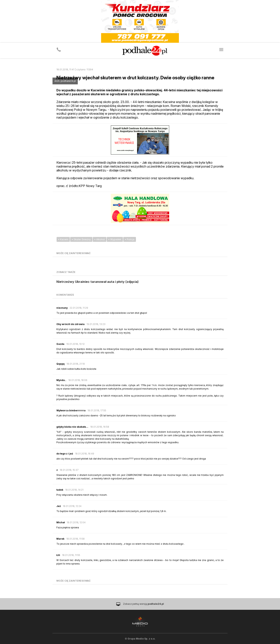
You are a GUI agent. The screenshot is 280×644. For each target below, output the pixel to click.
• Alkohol (100, 239)
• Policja (130, 239)
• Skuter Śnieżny (81, 239)
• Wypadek (115, 239)
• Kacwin (63, 239)
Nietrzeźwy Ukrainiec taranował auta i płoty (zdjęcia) (98, 282)
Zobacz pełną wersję (143, 604)
